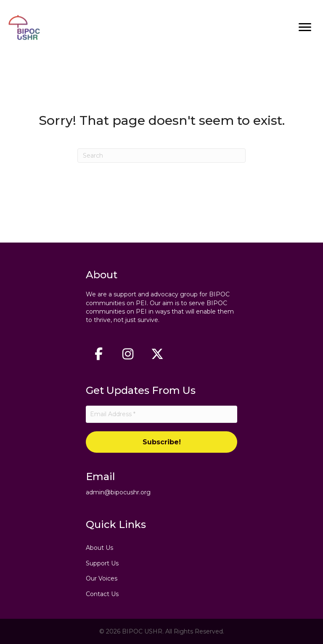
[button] (98, 354)
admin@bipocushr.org (118, 492)
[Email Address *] (161, 414)
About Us (99, 548)
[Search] (161, 156)
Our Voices (102, 578)
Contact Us (102, 594)
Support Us (102, 563)
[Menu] (305, 27)
